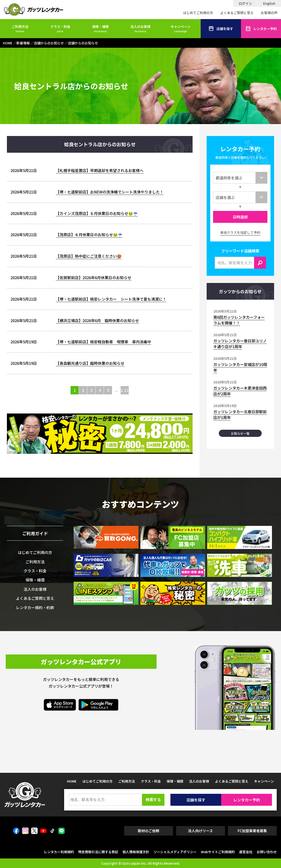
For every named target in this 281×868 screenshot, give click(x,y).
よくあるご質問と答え (237, 13)
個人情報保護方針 (136, 852)
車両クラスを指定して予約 (240, 232)
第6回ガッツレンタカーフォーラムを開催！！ (239, 320)
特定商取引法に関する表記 (98, 852)
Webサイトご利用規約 (218, 852)
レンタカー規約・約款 (35, 607)
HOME (72, 781)
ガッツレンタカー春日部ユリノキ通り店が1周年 (240, 344)
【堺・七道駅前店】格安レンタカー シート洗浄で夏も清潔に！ (111, 299)
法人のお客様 (140, 29)
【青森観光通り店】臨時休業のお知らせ (90, 363)
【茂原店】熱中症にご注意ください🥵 (89, 256)
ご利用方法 (20, 29)
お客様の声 (269, 13)
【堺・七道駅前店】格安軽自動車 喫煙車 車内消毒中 (103, 342)
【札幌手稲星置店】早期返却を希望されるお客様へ (100, 170)
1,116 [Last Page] (125, 390)
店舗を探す (221, 29)
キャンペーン (181, 29)
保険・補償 (100, 29)
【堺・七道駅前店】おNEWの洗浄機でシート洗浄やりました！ (110, 192)
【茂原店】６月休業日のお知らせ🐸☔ (89, 235)
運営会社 (246, 852)
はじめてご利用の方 (198, 13)
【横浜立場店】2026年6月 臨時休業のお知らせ (97, 320)
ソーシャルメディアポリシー (175, 852)
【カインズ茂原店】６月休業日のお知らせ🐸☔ (97, 213)
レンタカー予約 (261, 29)
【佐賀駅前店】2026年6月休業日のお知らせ (94, 277)
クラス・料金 (60, 29)
